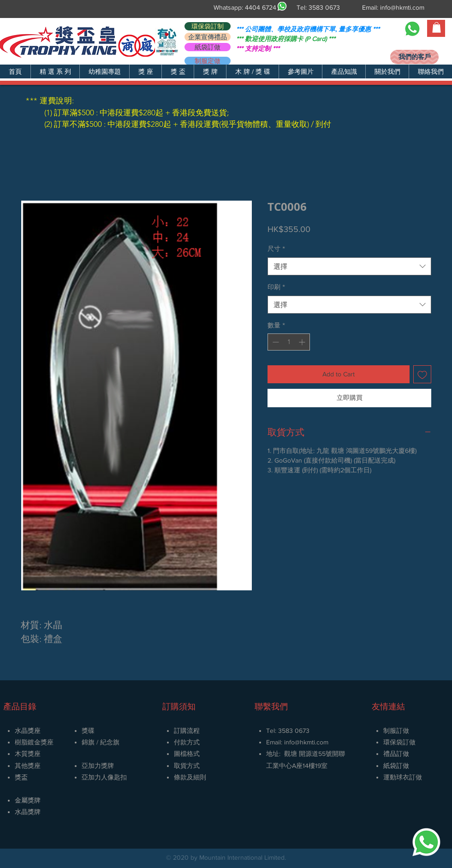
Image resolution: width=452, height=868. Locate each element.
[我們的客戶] (414, 57)
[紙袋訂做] (208, 47)
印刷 (276, 287)
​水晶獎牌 (28, 812)
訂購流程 (187, 731)
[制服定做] (208, 61)
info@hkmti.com (402, 7)
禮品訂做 (396, 754)
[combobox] (349, 266)
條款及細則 (190, 777)
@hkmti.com (312, 742)
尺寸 (276, 249)
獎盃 (21, 777)
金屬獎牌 (28, 800)
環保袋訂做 (399, 742)
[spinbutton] (289, 342)
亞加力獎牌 (98, 766)
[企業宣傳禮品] (208, 37)
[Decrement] (275, 342)
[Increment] (303, 342)
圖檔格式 (187, 754)
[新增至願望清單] (422, 374)
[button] (55, 71)
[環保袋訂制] (208, 26)
